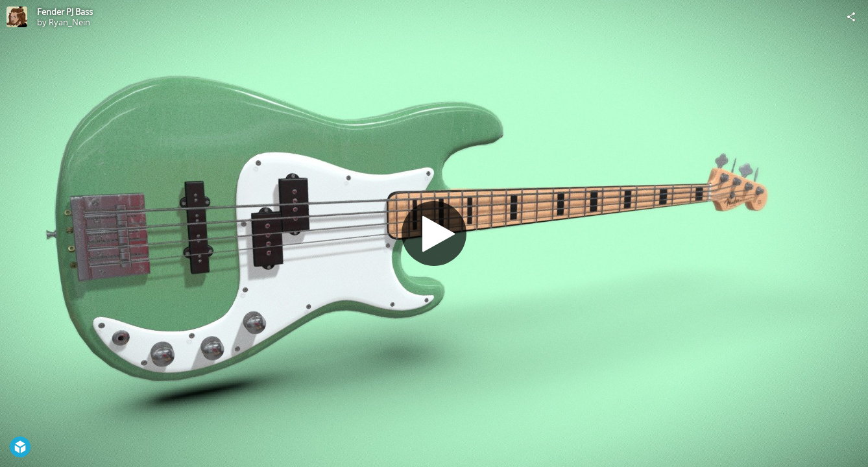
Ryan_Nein (69, 22)
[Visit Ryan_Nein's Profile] (17, 17)
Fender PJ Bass (65, 12)
